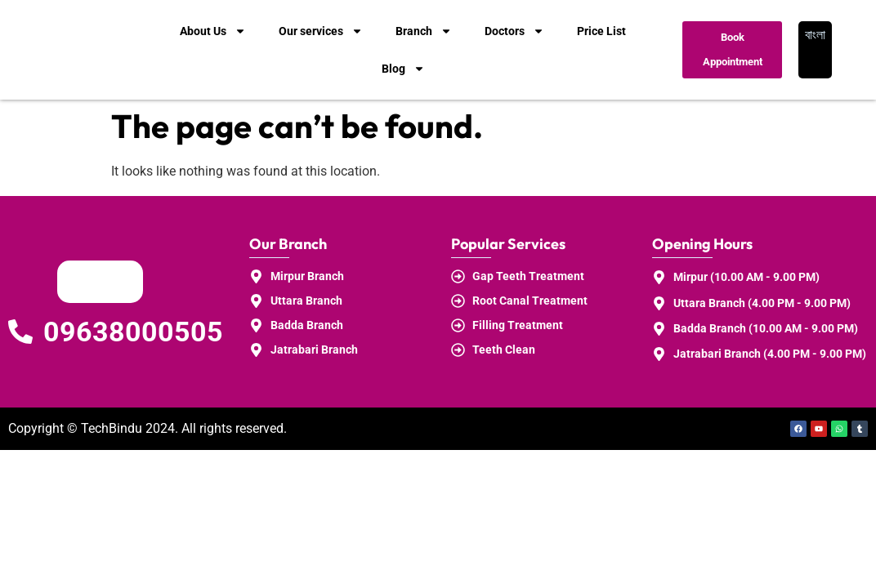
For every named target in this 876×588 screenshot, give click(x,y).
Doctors (514, 31)
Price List (601, 31)
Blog (403, 69)
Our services (321, 31)
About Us (213, 31)
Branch (424, 31)
